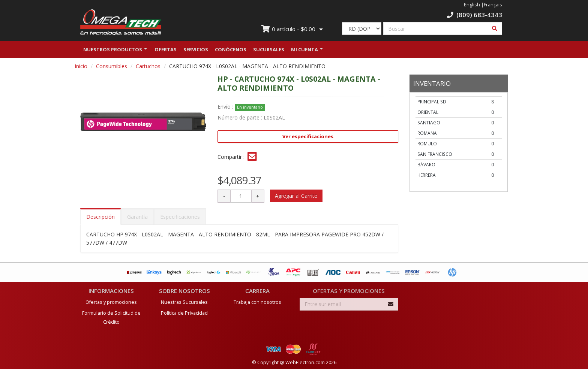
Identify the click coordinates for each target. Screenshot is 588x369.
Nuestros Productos (113, 50)
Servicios (196, 50)
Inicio (81, 66)
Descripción (100, 217)
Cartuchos (148, 66)
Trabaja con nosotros (257, 301)
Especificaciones (180, 217)
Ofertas (166, 50)
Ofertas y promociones (111, 301)
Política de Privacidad (184, 311)
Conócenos (231, 50)
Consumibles (112, 66)
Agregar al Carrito (296, 196)
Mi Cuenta (304, 50)
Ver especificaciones (308, 137)
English (472, 5)
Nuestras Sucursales (184, 301)
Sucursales (269, 50)
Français (493, 5)
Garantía (137, 217)
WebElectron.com (305, 361)
